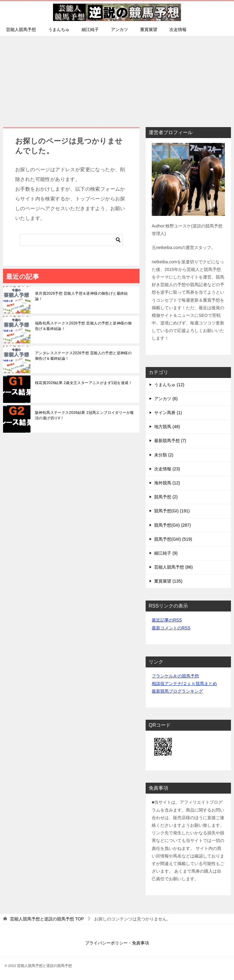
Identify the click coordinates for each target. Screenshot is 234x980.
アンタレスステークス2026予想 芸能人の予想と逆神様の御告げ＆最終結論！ (83, 356)
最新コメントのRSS (171, 628)
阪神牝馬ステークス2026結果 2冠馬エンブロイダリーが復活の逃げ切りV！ (84, 415)
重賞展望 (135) (168, 581)
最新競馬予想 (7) (170, 441)
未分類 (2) (164, 455)
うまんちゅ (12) (169, 385)
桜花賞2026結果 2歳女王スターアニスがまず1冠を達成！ (84, 383)
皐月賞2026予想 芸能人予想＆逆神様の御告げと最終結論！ (82, 296)
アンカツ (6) (166, 399)
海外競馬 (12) (167, 483)
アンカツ (119, 29)
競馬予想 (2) (166, 497)
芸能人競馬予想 (21, 29)
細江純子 (90, 29)
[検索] (71, 240)
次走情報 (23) (167, 469)
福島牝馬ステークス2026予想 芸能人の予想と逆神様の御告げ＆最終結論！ (83, 326)
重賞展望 (149, 29)
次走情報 (178, 29)
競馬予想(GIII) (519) (173, 539)
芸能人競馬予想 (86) (174, 567)
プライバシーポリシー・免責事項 (117, 943)
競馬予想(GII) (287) (173, 525)
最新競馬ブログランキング (177, 691)
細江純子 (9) (166, 553)
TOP (47, 919)
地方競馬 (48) (167, 427)
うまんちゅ (59, 29)
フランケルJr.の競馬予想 (175, 676)
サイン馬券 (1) (168, 413)
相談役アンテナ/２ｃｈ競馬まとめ (184, 684)
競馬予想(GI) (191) (172, 511)
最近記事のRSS (167, 620)
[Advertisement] (117, 78)
